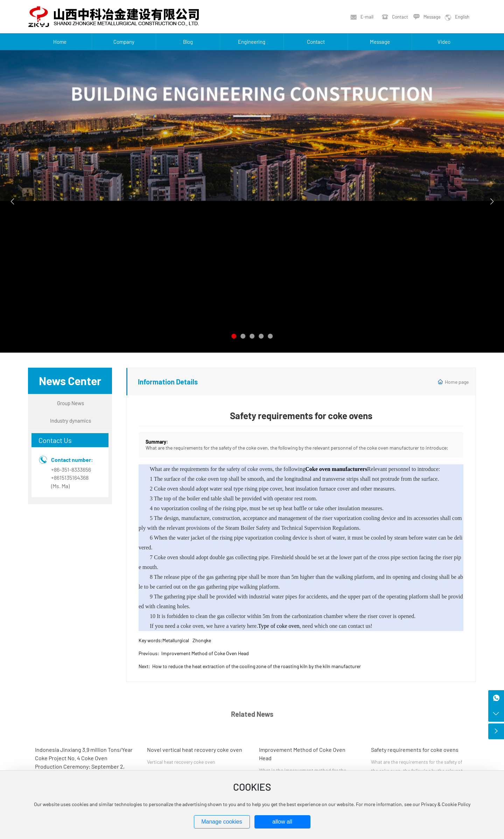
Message (432, 17)
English (462, 17)
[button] (234, 336)
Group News (71, 403)
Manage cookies (222, 822)
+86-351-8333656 (71, 469)
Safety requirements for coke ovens (415, 750)
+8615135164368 (70, 477)
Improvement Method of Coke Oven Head (205, 653)
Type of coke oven (279, 626)
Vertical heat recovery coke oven (181, 762)
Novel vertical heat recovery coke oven (195, 750)
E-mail (367, 17)
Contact (400, 17)
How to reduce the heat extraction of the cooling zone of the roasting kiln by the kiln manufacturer (257, 666)
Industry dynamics (71, 421)
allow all (282, 822)
